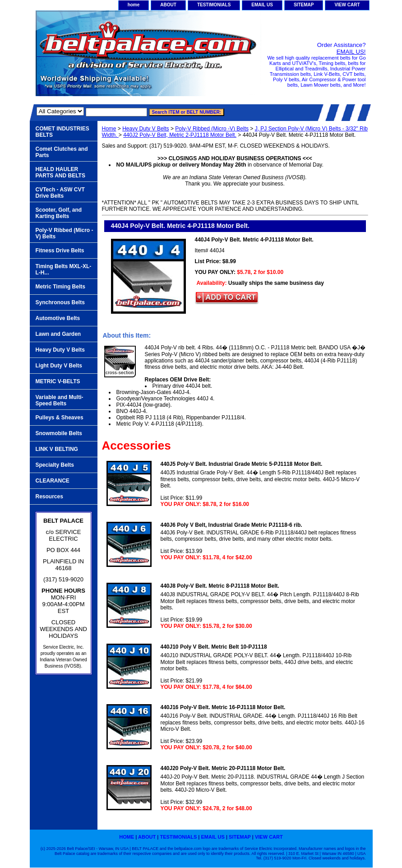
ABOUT (168, 5)
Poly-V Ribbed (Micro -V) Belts (212, 129)
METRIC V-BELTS (58, 381)
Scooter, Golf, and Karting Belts (59, 213)
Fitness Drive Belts (60, 251)
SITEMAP (304, 5)
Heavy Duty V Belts (146, 129)
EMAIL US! (351, 52)
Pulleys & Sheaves (60, 418)
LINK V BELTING (57, 449)
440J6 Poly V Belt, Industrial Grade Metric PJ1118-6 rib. (231, 525)
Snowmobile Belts (59, 433)
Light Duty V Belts (59, 366)
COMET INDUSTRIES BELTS (62, 132)
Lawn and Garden (58, 334)
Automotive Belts (58, 318)
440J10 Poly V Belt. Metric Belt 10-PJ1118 (214, 647)
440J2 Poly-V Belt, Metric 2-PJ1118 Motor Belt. (180, 135)
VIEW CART (347, 5)
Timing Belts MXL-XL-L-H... (64, 269)
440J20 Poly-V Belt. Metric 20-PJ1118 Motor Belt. (223, 768)
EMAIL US (262, 5)
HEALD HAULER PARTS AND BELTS (60, 172)
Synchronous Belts (60, 302)
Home (109, 129)
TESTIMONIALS (214, 5)
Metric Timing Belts (60, 287)
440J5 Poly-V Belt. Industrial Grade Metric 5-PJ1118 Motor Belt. (242, 464)
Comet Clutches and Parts (62, 152)
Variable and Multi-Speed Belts (60, 400)
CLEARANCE (53, 481)
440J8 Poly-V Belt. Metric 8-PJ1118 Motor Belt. (220, 586)
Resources (49, 497)
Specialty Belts (55, 465)
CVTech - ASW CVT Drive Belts (60, 193)
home (134, 5)
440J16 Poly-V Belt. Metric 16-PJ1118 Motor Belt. (223, 707)
